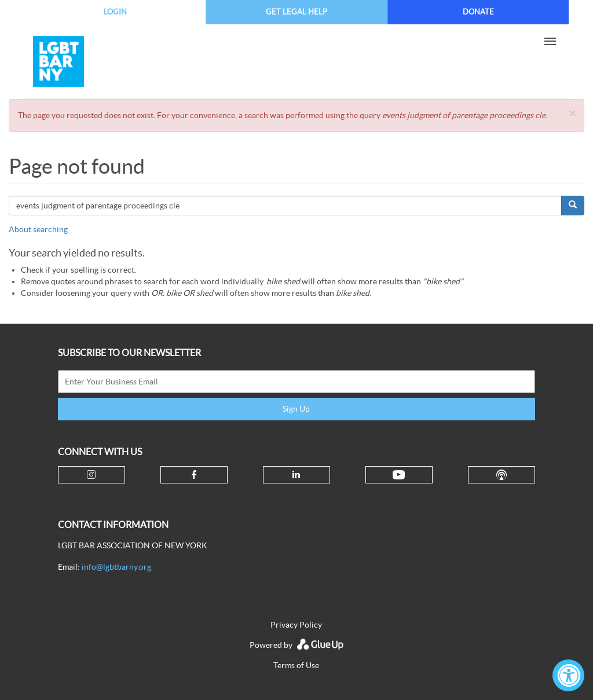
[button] (572, 113)
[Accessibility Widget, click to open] (568, 675)
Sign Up (296, 409)
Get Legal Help (296, 12)
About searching (38, 229)
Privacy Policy (296, 625)
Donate (478, 12)
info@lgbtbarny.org (116, 567)
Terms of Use (296, 665)
